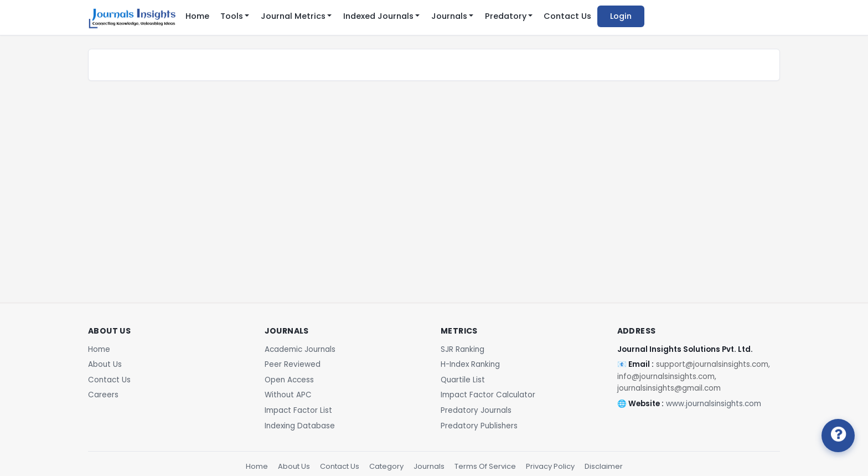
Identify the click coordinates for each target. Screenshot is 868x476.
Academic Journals (300, 349)
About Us (105, 364)
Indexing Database (300, 426)
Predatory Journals (476, 410)
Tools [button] (232, 16)
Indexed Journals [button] (378, 16)
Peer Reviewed (293, 364)
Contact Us (567, 16)
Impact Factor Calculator (488, 395)
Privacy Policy (550, 466)
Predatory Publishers (479, 426)
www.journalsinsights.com (714, 404)
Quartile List (463, 380)
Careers (103, 395)
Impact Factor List (298, 410)
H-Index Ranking (470, 364)
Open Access (289, 380)
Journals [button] (449, 16)
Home (197, 16)
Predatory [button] (506, 16)
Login (621, 16)
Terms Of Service (485, 466)
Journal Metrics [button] (293, 16)
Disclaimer (604, 466)
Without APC (288, 395)
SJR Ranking (463, 349)
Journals (429, 466)
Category (386, 466)
